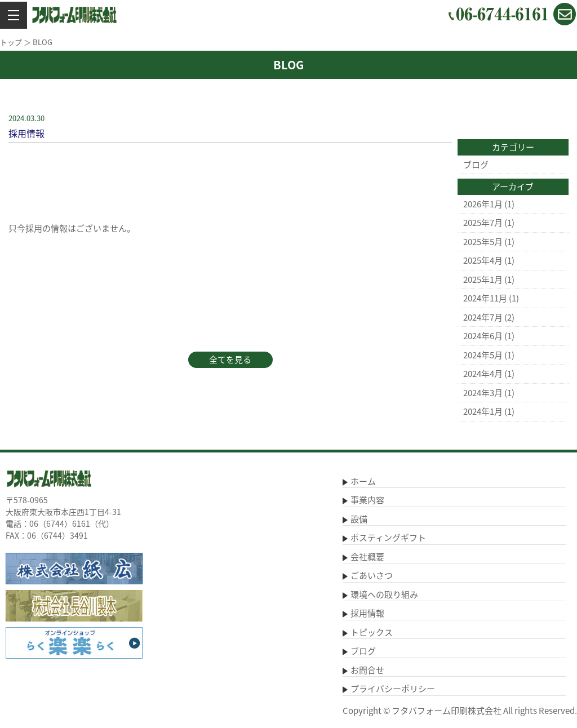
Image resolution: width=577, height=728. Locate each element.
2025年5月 (483, 242)
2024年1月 (483, 411)
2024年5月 (483, 355)
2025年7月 (483, 223)
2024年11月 (485, 298)
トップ (11, 42)
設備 (359, 519)
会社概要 (367, 557)
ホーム (363, 481)
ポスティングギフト (388, 538)
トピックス (372, 632)
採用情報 (367, 613)
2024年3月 (483, 393)
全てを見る (230, 359)
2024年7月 (483, 317)
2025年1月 (483, 279)
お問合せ (367, 670)
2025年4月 (483, 260)
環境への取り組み (384, 594)
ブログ (476, 165)
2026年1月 (483, 204)
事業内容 (367, 500)
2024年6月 (483, 336)
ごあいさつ (372, 575)
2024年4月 (483, 374)
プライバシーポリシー (393, 689)
